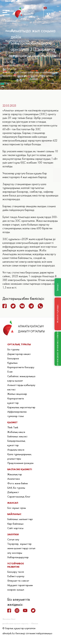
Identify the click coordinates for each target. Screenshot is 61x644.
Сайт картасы (15, 528)
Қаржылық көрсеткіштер (21, 407)
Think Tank (13, 427)
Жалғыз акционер (17, 394)
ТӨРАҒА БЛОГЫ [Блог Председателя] (58, 314)
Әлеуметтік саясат (18, 581)
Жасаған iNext (9, 619)
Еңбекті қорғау (16, 576)
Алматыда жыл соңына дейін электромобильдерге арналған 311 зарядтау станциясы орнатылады (30, 74)
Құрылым (12, 363)
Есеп (10, 372)
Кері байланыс (16, 524)
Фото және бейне (17, 483)
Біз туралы (13, 349)
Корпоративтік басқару (21, 367)
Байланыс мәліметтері (20, 519)
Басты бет (8, 62)
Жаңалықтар (9, 69)
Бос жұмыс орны (17, 508)
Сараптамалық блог (19, 496)
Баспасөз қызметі (12, 65)
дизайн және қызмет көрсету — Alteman (20, 623)
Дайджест (13, 492)
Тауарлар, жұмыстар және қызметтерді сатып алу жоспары (21, 548)
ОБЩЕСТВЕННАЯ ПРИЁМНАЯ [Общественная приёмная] (58, 349)
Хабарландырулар (18, 557)
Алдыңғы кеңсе (16, 450)
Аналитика (14, 479)
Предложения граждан (20, 463)
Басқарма (13, 358)
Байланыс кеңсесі (17, 436)
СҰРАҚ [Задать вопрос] (58, 287)
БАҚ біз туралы (16, 488)
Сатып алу (13, 539)
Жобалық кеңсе (16, 432)
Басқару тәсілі (16, 572)
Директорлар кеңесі (19, 354)
